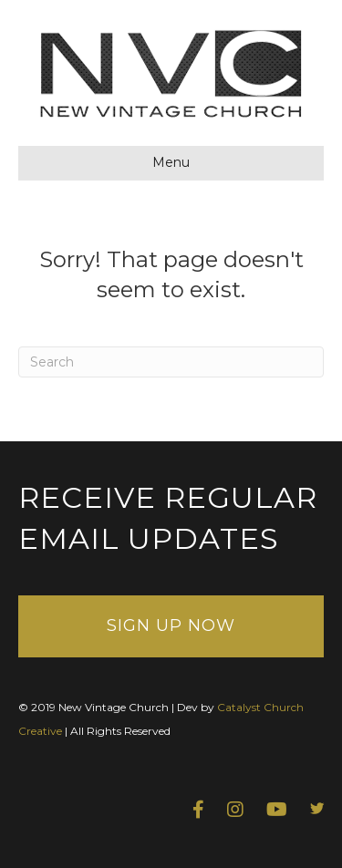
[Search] (171, 362)
